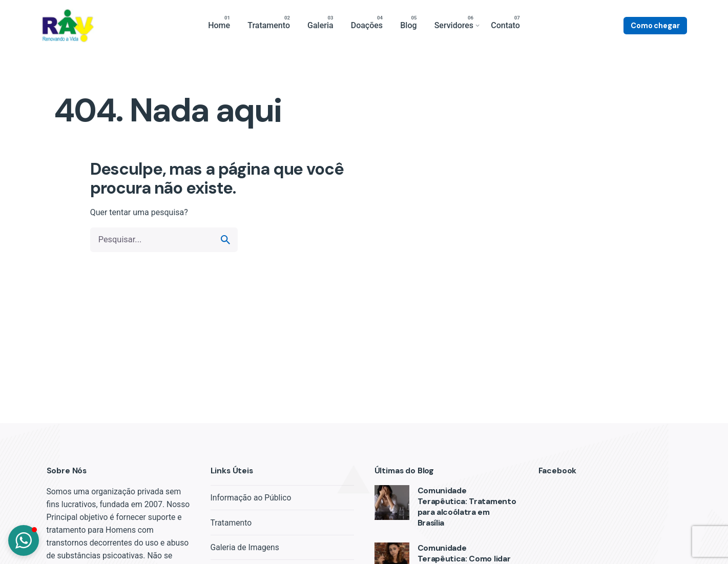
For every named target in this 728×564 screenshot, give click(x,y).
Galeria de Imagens (245, 547)
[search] (225, 240)
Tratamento (231, 523)
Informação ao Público (251, 498)
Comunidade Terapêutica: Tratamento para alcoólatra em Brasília (467, 507)
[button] (24, 540)
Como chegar (655, 26)
